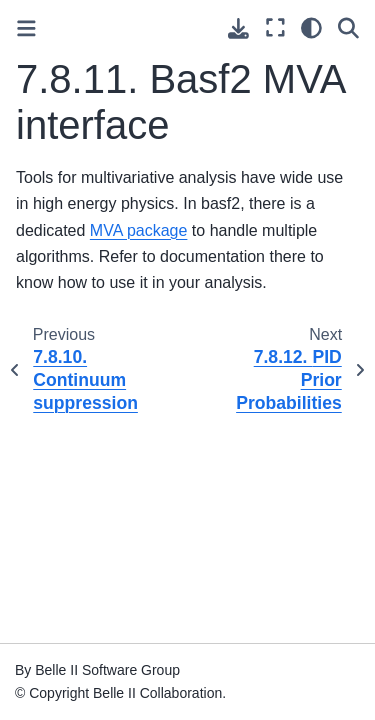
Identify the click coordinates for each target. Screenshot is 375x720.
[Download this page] (238, 28)
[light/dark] (311, 27)
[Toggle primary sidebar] (26, 28)
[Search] (348, 27)
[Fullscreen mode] (275, 27)
